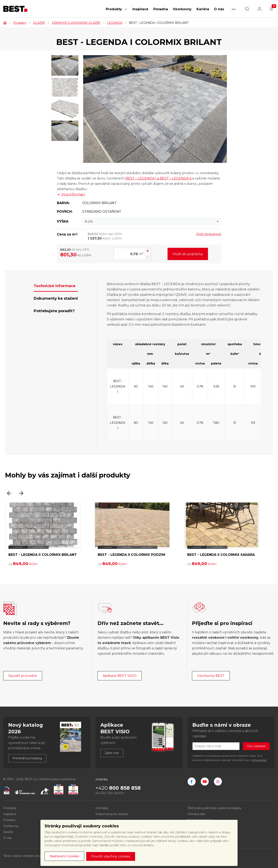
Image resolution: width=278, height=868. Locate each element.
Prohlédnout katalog (27, 758)
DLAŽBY (39, 23)
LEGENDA (115, 23)
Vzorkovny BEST (211, 676)
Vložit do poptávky (188, 254)
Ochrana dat (196, 814)
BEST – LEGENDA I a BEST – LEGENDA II (159, 178)
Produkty (114, 9)
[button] (126, 11)
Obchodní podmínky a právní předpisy (214, 808)
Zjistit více (112, 753)
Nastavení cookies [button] (64, 856)
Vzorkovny (182, 9)
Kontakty (102, 808)
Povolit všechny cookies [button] (111, 856)
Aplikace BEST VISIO (120, 676)
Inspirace (140, 9)
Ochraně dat (259, 760)
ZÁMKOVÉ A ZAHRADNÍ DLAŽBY (76, 23)
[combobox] (152, 222)
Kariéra (203, 9)
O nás (219, 9)
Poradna (161, 9)
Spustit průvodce (23, 676)
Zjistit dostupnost (209, 234)
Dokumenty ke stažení (112, 814)
